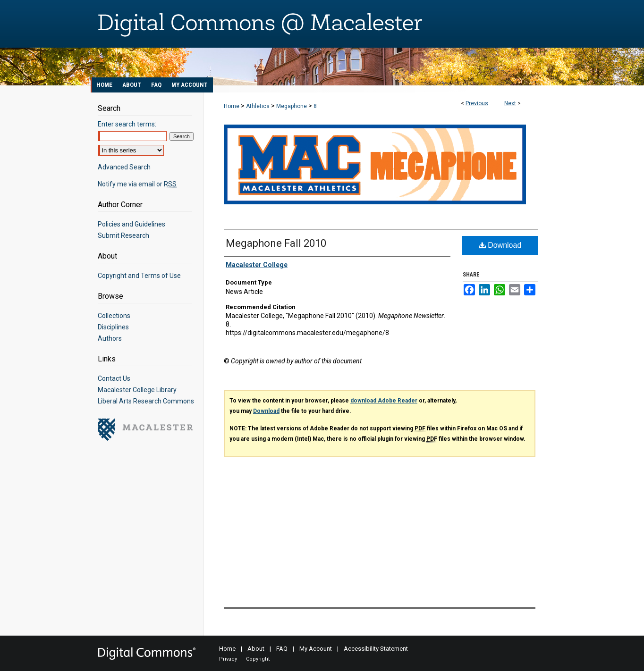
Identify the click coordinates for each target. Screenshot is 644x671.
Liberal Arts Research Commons (146, 401)
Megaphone (292, 106)
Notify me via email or (137, 184)
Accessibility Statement (376, 649)
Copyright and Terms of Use (139, 276)
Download (500, 245)
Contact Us (114, 378)
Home (232, 106)
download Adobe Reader (384, 401)
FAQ (282, 649)
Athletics (258, 106)
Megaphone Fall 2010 (276, 243)
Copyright (258, 659)
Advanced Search (124, 167)
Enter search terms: (127, 124)
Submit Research (123, 235)
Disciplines (113, 327)
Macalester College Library (137, 390)
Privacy (228, 659)
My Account (316, 649)
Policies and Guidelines (131, 224)
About (256, 649)
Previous (477, 103)
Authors (110, 338)
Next (510, 103)
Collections (114, 316)
